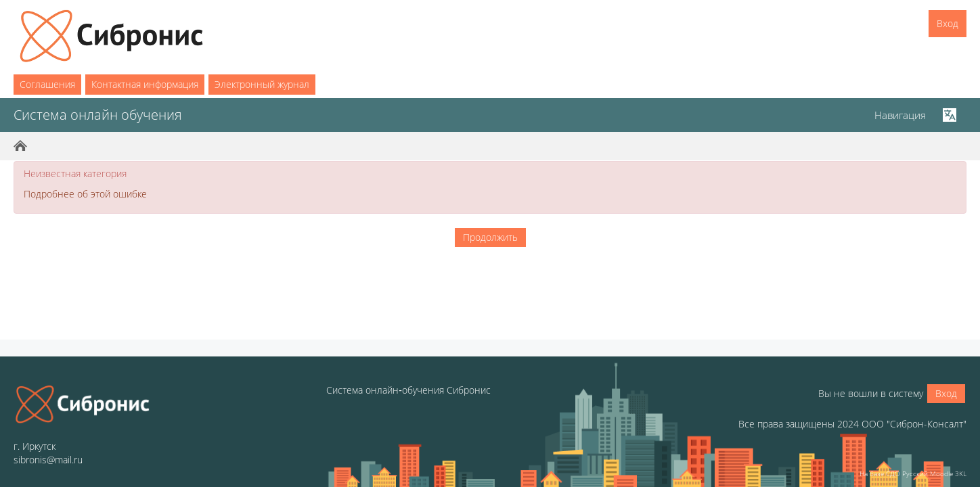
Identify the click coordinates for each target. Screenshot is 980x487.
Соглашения (47, 84)
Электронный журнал (262, 84)
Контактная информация (145, 84)
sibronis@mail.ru (48, 460)
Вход (948, 23)
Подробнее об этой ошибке (85, 194)
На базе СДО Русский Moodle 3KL (913, 473)
